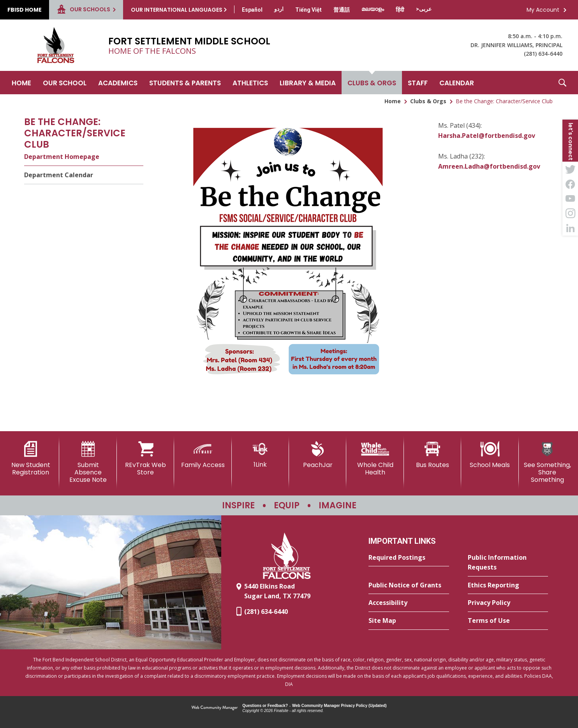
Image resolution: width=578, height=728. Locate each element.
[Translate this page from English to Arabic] (424, 9)
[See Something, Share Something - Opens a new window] (547, 463)
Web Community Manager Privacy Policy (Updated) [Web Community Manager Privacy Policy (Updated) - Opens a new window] (339, 706)
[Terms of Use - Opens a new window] (508, 621)
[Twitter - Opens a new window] (570, 169)
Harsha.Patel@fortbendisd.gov (487, 136)
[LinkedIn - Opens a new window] (570, 228)
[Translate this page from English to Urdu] (279, 9)
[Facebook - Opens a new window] (570, 184)
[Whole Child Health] (375, 459)
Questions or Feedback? (265, 706)
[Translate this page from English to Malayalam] (373, 9)
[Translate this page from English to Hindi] (400, 10)
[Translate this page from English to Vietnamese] (308, 10)
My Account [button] (543, 10)
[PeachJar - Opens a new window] (318, 455)
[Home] (21, 83)
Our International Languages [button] (177, 10)
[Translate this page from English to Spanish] (252, 10)
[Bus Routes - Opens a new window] (433, 455)
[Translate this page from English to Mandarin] (342, 10)
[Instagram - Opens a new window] (570, 213)
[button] (562, 83)
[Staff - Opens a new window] (418, 83)
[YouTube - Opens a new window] (570, 199)
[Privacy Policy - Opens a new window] (508, 603)
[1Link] (260, 455)
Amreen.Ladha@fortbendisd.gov (489, 166)
